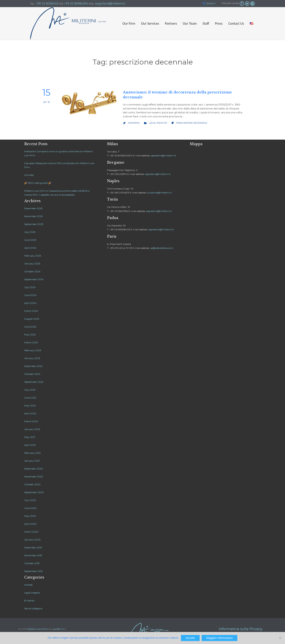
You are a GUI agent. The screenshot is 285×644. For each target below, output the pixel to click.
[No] (280, 638)
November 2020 (34, 476)
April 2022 (30, 413)
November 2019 (33, 555)
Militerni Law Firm (37, 629)
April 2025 (30, 248)
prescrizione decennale (191, 123)
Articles (28, 585)
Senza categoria (33, 608)
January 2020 (32, 540)
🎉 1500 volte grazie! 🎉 (38, 183)
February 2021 (32, 453)
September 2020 (34, 492)
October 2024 (32, 271)
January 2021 (32, 461)
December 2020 (34, 469)
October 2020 (32, 484)
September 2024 (34, 279)
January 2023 (32, 358)
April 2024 (30, 303)
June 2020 (30, 508)
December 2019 (33, 547)
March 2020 (31, 532)
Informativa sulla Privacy (241, 629)
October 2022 (32, 374)
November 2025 (33, 216)
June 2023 (30, 327)
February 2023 (33, 350)
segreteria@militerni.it (163, 155)
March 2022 (31, 421)
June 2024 (30, 295)
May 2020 (30, 516)
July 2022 (30, 390)
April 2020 (30, 524)
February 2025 (33, 256)
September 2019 (34, 571)
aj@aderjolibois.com (162, 248)
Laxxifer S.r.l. (59, 629)
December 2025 (33, 208)
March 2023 (31, 342)
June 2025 (30, 240)
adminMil (134, 123)
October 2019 (32, 563)
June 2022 (30, 398)
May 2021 (30, 437)
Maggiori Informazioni (219, 638)
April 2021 (30, 445)
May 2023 (30, 335)
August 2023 (32, 319)
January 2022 (32, 429)
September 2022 (34, 382)
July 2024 (30, 287)
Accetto (190, 638)
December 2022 (33, 366)
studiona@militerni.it (160, 193)
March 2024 (31, 311)
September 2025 (34, 224)
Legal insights (158, 123)
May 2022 (30, 406)
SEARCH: (209, 4)
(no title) (29, 175)
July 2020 (30, 500)
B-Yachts (29, 601)
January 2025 (32, 264)
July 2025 (30, 232)
